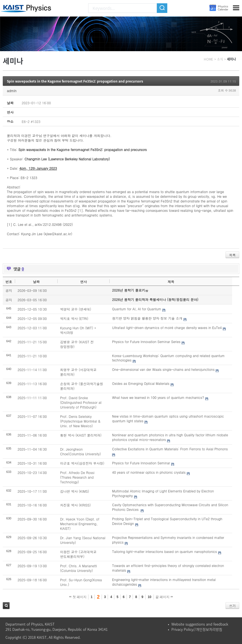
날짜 (36, 282)
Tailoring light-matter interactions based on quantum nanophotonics (165, 551)
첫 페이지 (78, 597)
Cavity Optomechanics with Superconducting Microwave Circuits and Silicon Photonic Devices (170, 507)
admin (12, 91)
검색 (6, 606)
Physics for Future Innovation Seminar (141, 463)
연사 (84, 282)
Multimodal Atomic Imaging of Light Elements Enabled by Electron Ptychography (163, 493)
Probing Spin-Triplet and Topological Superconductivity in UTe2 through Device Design (167, 521)
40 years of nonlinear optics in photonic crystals (149, 472)
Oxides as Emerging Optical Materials (141, 383)
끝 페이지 (164, 597)
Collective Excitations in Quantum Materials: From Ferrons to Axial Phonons (170, 449)
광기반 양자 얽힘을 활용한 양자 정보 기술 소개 (147, 318)
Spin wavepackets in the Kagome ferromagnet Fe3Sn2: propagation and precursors (75, 81)
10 (150, 597)
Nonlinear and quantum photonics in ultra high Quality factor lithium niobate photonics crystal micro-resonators (170, 437)
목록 (232, 255)
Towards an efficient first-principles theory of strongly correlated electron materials (168, 568)
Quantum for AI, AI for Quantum (137, 309)
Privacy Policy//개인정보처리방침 (197, 629)
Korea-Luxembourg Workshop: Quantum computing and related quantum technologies (168, 358)
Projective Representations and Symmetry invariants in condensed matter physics (168, 540)
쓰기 (232, 606)
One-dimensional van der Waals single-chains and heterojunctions (163, 369)
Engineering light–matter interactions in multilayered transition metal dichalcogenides (164, 582)
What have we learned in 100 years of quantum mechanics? (158, 397)
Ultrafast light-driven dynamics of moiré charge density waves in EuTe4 (167, 328)
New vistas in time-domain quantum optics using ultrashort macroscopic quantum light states (168, 418)
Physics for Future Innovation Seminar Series (146, 342)
